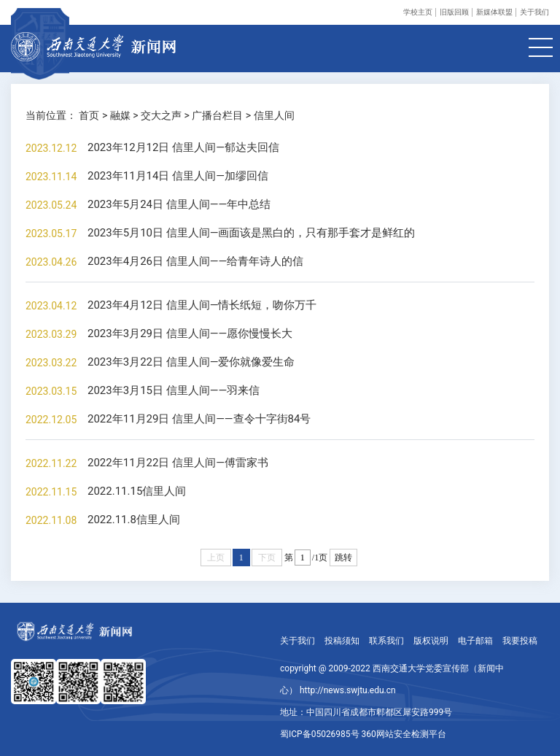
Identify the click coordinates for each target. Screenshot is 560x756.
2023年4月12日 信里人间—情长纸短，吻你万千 (202, 305)
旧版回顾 (454, 12)
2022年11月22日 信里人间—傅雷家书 (178, 463)
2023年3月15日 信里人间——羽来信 (174, 390)
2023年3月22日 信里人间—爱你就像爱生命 (191, 362)
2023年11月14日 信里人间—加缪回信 (178, 176)
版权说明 (431, 641)
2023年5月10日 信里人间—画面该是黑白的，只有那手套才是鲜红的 (251, 233)
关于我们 (534, 12)
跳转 (343, 558)
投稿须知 (342, 641)
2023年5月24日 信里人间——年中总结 (179, 204)
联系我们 (386, 641)
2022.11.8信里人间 (134, 520)
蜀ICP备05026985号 (320, 734)
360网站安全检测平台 (404, 734)
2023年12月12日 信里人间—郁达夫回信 (183, 147)
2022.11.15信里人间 (137, 491)
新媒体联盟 (494, 12)
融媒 (120, 115)
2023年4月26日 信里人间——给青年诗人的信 (195, 261)
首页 (89, 115)
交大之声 (161, 115)
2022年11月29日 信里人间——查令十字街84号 (199, 419)
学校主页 (418, 12)
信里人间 (274, 115)
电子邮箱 (475, 641)
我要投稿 (520, 641)
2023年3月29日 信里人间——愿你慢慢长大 (190, 333)
